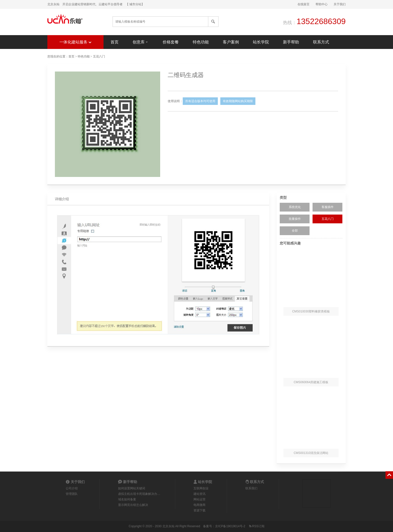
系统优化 (295, 207)
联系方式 (321, 42)
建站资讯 (200, 494)
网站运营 (200, 499)
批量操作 (295, 219)
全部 (295, 231)
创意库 (141, 42)
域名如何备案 (127, 499)
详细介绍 (62, 199)
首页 (115, 42)
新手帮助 (291, 42)
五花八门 (99, 56)
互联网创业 (201, 488)
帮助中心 (322, 4)
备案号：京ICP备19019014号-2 (224, 526)
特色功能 (201, 42)
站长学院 (261, 42)
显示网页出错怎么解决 (133, 505)
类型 (283, 197)
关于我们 (340, 4)
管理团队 (72, 494)
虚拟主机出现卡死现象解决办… (139, 494)
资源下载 (200, 510)
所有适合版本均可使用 (200, 101)
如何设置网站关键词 (132, 488)
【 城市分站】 (135, 4)
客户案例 (231, 42)
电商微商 (200, 505)
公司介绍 (72, 488)
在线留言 (304, 4)
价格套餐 (171, 42)
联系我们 (251, 488)
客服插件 (328, 207)
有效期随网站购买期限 (238, 101)
